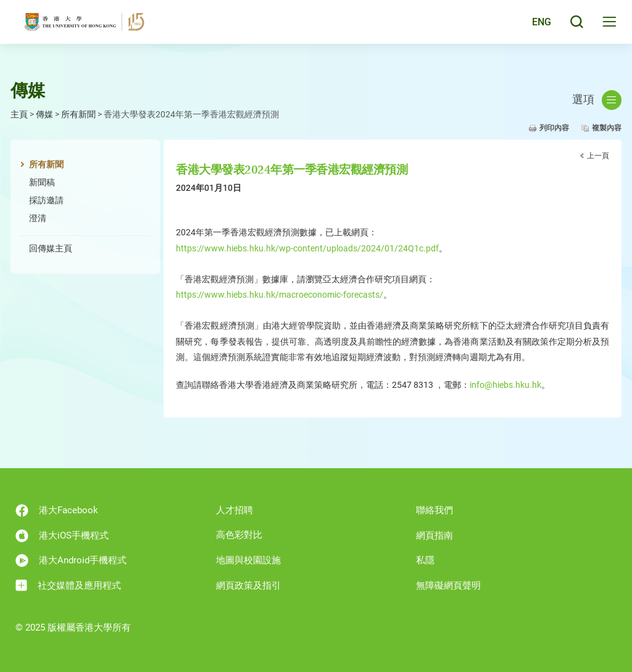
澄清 (38, 218)
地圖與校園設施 (248, 560)
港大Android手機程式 (71, 561)
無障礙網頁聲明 (448, 586)
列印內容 (554, 128)
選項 (597, 100)
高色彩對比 (239, 535)
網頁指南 (434, 535)
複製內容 (607, 128)
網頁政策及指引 (248, 586)
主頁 (19, 114)
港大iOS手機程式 (62, 536)
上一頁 (598, 156)
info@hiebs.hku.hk (505, 385)
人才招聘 (235, 510)
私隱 (425, 560)
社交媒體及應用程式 (68, 585)
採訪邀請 (46, 200)
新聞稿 (42, 182)
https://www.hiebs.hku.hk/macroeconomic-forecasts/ (280, 295)
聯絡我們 (434, 510)
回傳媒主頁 (51, 248)
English (533, 26)
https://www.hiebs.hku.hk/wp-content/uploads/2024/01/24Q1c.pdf (307, 248)
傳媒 (44, 114)
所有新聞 (78, 114)
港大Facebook (57, 510)
